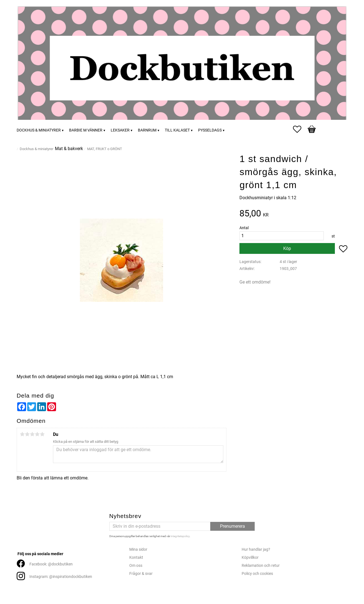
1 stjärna (22, 434)
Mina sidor (138, 549)
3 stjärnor (32, 434)
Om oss (136, 566)
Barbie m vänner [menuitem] (86, 130)
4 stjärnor (37, 434)
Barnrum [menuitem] (147, 130)
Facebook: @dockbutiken (51, 564)
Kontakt (136, 558)
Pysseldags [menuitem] (210, 130)
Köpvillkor (250, 558)
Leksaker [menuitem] (120, 130)
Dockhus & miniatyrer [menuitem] (39, 130)
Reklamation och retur (261, 566)
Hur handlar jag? (256, 549)
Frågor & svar (141, 574)
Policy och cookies (257, 574)
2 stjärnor (27, 434)
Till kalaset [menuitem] (177, 130)
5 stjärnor (42, 434)
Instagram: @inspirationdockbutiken (61, 577)
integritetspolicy (180, 536)
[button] (300, 129)
